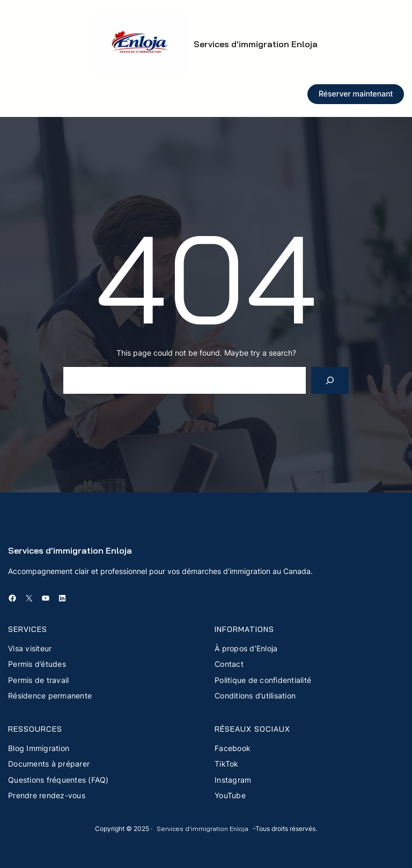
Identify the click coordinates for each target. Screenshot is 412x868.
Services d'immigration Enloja (256, 44)
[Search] (330, 380)
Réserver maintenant (356, 94)
